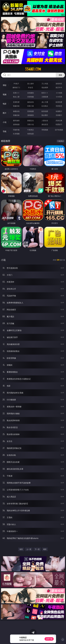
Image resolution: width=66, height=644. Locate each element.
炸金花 (31, 87)
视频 (5, 94)
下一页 (37, 549)
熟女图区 (45, 115)
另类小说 (31, 124)
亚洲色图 (31, 111)
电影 (5, 104)
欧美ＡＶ (45, 93)
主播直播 (45, 97)
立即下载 (49, 639)
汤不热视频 (59, 130)
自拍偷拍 (31, 93)
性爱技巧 (59, 124)
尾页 (45, 549)
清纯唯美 (31, 115)
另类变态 (59, 106)
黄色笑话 (45, 124)
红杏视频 (16, 134)
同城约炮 (16, 130)
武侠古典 (59, 120)
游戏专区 (59, 84)
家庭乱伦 (31, 120)
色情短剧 (31, 134)
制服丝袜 (16, 106)
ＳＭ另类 (59, 97)
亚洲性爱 (16, 102)
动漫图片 (59, 111)
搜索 (60, 75)
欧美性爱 (59, 102)
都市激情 (16, 120)
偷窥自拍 (16, 111)
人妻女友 (45, 120)
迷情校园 (16, 124)
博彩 (5, 85)
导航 (5, 131)
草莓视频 (45, 130)
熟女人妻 (16, 97)
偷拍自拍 (31, 102)
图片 (5, 113)
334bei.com (33, 69)
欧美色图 (45, 111)
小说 (5, 122)
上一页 (29, 549)
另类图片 (59, 115)
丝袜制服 (31, 97)
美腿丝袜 (16, 115)
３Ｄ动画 (59, 93)
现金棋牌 (45, 87)
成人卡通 (45, 102)
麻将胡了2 (16, 87)
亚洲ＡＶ (16, 93)
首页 (21, 549)
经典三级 (31, 106)
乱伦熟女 (45, 106)
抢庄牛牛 (59, 87)
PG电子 (16, 84)
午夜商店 (31, 130)
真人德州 (31, 84)
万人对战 (45, 84)
